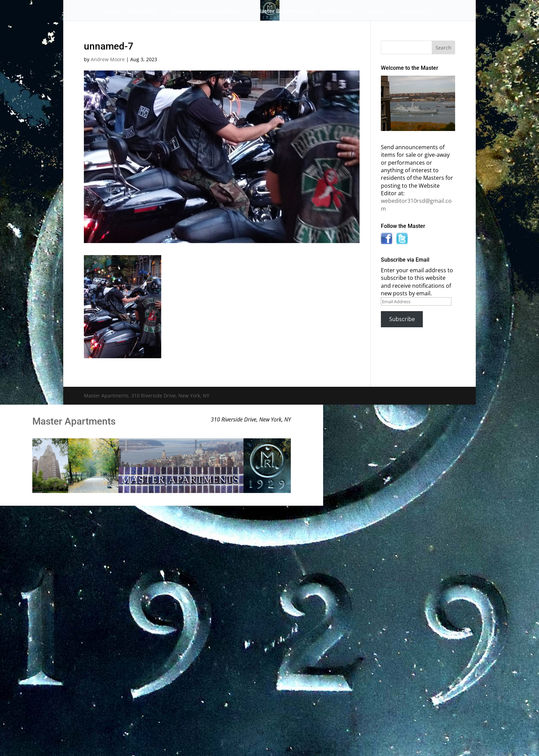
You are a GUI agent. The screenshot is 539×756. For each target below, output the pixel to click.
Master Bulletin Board (285, 12)
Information (338, 12)
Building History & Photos (207, 12)
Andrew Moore (108, 59)
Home (111, 12)
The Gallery (142, 12)
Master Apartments (74, 421)
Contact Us (415, 12)
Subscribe (402, 319)
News (377, 12)
